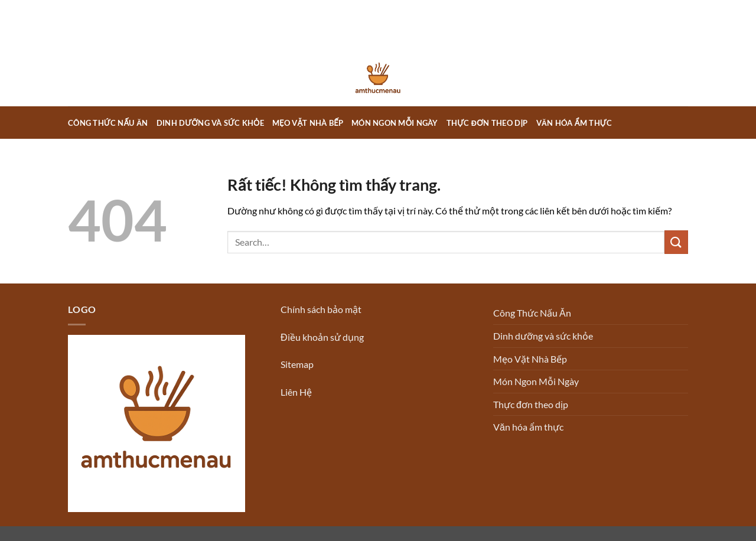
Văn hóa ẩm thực (574, 123)
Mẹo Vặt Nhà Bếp (308, 123)
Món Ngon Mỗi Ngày (395, 123)
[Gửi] (676, 242)
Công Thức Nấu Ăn (108, 123)
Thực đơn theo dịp (487, 123)
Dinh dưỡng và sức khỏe (210, 123)
